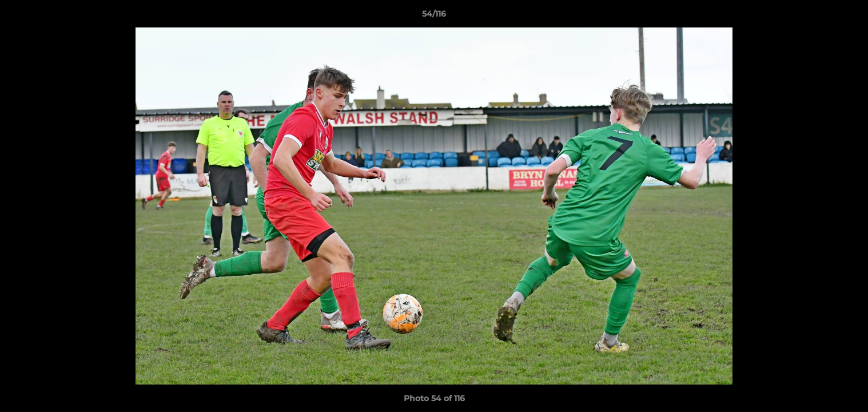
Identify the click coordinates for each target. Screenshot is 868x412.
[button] (847, 17)
